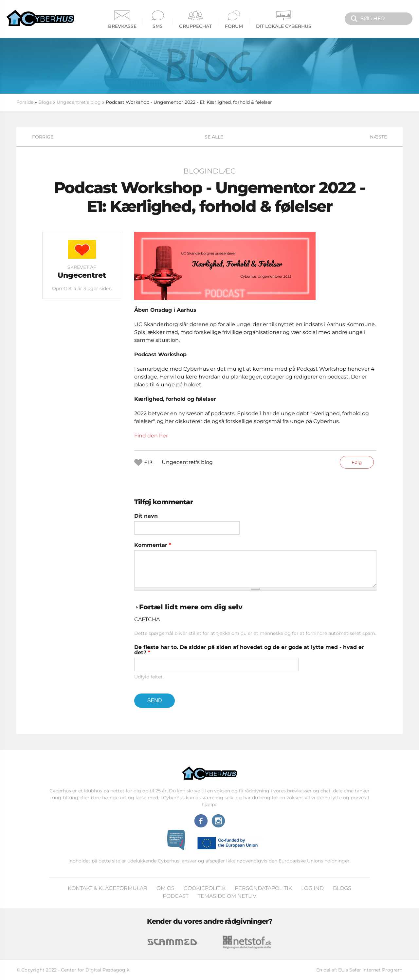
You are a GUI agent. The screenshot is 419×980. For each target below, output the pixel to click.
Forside (25, 102)
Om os (165, 888)
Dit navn (146, 516)
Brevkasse (122, 20)
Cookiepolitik (205, 888)
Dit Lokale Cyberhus (284, 20)
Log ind (312, 888)
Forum (234, 20)
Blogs (45, 102)
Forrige (43, 137)
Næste (378, 137)
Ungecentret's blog (79, 102)
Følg (357, 462)
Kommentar (153, 545)
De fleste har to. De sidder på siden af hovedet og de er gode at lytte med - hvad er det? (249, 650)
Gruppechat (195, 20)
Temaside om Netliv (227, 896)
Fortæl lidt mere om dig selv (191, 607)
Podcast (176, 896)
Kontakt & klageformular (108, 888)
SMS (158, 20)
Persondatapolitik (263, 888)
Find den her (151, 436)
